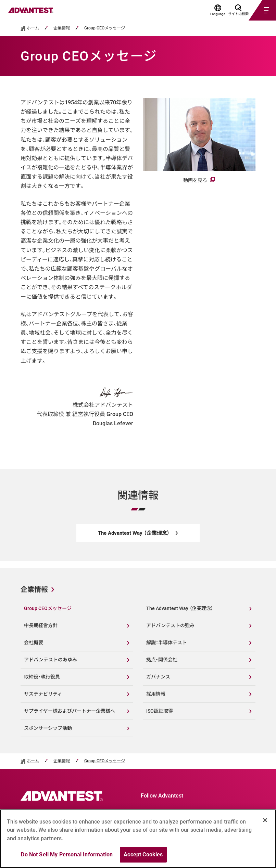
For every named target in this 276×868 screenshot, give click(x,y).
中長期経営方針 (41, 625)
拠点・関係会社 (162, 660)
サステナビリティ (43, 694)
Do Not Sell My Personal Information (67, 854)
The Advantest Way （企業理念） (180, 608)
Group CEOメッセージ (105, 28)
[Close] (265, 820)
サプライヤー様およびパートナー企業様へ (70, 711)
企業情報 (62, 28)
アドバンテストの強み (170, 625)
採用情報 (156, 694)
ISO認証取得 (160, 711)
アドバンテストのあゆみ (51, 660)
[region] (138, 839)
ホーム (33, 28)
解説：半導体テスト (167, 643)
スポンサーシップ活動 (48, 728)
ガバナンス (158, 677)
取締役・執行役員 (42, 677)
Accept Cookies (143, 854)
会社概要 (34, 643)
